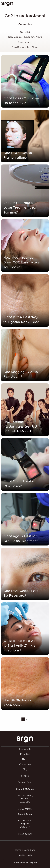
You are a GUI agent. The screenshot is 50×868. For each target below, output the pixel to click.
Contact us (25, 764)
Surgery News (25, 42)
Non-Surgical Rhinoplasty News (25, 37)
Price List (25, 754)
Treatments (25, 749)
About (25, 759)
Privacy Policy (25, 855)
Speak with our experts (26, 863)
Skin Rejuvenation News (25, 47)
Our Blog (25, 32)
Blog (25, 769)
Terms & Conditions (25, 850)
